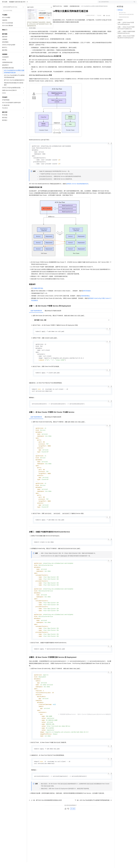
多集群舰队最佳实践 (75, 12)
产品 (23, 3)
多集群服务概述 (85, 302)
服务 (53, 3)
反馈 (73, 827)
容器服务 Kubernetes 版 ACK (17, 8)
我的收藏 (108, 21)
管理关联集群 (87, 297)
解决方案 (29, 3)
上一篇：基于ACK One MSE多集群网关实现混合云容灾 (45, 819)
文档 (115, 3)
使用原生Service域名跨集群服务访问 (77, 190)
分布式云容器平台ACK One (55, 12)
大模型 (18, 3)
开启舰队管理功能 (38, 295)
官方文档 (5, 8)
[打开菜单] (3, 3)
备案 (119, 3)
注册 (127, 3)
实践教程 (66, 12)
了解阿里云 (59, 3)
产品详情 (99, 21)
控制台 (123, 3)
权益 (34, 3)
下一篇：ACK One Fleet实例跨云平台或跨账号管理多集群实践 (93, 819)
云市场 (44, 3)
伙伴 (49, 3)
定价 (39, 3)
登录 (134, 3)
